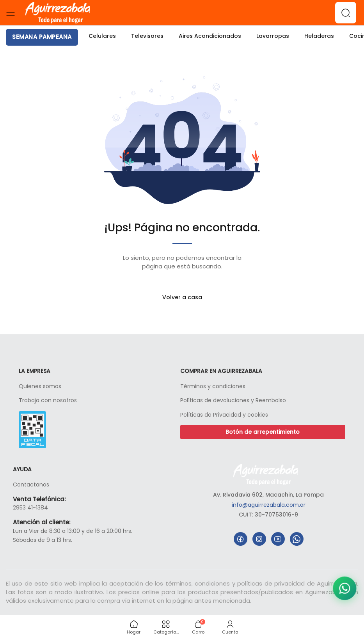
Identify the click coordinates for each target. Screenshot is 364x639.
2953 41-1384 (30, 508)
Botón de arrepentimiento (263, 432)
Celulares (102, 36)
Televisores (147, 36)
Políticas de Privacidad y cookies (224, 415)
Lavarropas (273, 36)
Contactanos (31, 485)
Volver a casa (182, 297)
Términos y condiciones (213, 386)
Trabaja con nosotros (48, 400)
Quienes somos (40, 386)
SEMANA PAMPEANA (42, 37)
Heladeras (319, 36)
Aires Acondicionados (210, 36)
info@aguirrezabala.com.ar (269, 505)
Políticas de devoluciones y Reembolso (233, 400)
